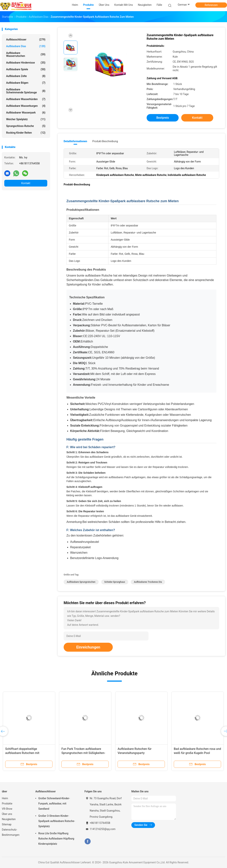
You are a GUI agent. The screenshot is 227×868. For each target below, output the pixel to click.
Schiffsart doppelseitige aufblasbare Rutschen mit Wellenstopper (22, 753)
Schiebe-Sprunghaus (115, 582)
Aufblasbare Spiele (26, 69)
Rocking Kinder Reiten (26, 133)
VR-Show (7, 809)
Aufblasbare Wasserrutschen (26, 54)
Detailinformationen (75, 141)
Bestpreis (163, 118)
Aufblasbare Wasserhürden (26, 99)
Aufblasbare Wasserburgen (26, 106)
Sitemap (7, 824)
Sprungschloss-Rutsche (26, 126)
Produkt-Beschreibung (105, 141)
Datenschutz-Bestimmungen (11, 832)
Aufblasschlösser (26, 40)
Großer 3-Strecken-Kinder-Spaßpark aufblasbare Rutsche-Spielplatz (57, 821)
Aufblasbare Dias (26, 46)
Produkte (7, 804)
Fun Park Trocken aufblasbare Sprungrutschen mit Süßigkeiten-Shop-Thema (83, 753)
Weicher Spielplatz (26, 119)
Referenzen (211, 5)
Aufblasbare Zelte (26, 76)
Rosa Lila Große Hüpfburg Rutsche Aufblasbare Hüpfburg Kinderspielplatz (56, 839)
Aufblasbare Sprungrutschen (81, 582)
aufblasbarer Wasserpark (26, 113)
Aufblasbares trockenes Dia (148, 582)
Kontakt (26, 183)
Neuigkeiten (9, 819)
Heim (5, 798)
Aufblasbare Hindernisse (26, 63)
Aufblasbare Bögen (26, 83)
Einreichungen (88, 647)
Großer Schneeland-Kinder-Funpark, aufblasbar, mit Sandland (54, 804)
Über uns (7, 814)
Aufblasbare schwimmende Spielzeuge (26, 91)
